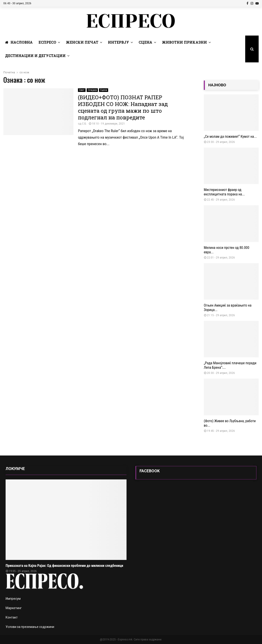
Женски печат (82, 42)
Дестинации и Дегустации (35, 56)
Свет (82, 90)
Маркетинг (14, 608)
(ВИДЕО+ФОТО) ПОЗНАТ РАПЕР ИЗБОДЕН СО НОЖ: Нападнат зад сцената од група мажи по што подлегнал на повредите (123, 107)
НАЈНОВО (217, 85)
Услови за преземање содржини (30, 627)
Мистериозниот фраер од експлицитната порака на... (224, 192)
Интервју (118, 42)
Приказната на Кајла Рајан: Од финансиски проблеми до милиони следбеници (64, 566)
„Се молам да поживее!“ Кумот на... (230, 137)
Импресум (13, 599)
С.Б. (84, 124)
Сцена (145, 42)
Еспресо (47, 42)
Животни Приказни (184, 42)
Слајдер (92, 90)
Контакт (12, 617)
